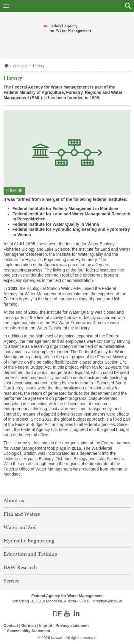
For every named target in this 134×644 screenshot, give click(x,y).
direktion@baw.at (107, 601)
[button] (128, 6)
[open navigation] (6, 6)
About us (20, 66)
